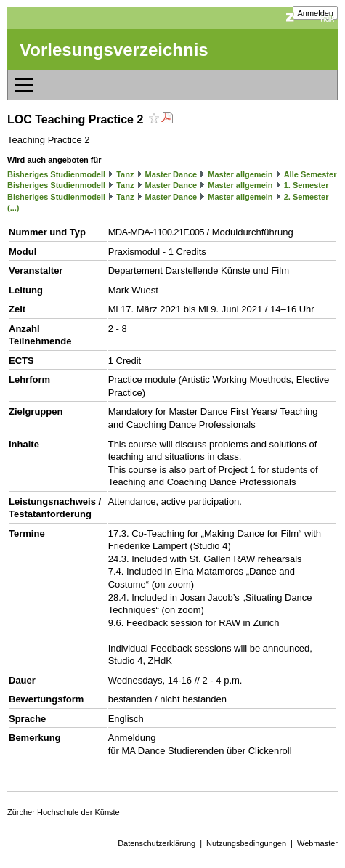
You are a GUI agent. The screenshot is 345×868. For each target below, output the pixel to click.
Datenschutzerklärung (157, 843)
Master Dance (171, 174)
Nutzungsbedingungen (246, 843)
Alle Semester (310, 174)
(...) (13, 208)
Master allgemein (240, 174)
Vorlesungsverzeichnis (114, 50)
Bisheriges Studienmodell (56, 174)
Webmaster (317, 843)
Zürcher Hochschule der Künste (64, 812)
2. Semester (307, 197)
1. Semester (307, 185)
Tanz (125, 174)
